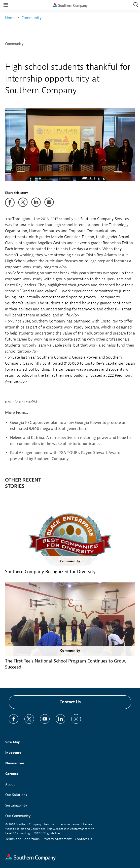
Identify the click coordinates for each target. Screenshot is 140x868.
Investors (13, 753)
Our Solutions (16, 795)
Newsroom (15, 763)
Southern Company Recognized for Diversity (50, 572)
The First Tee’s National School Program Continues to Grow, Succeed (65, 664)
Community (14, 44)
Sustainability (16, 805)
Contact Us (70, 702)
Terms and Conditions (22, 839)
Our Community (18, 816)
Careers (12, 774)
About (10, 784)
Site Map (13, 742)
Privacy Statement (57, 839)
